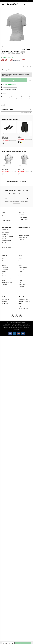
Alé (2, 49)
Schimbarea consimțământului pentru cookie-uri (7, 245)
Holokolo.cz (6, 326)
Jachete (4, 265)
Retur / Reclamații (7, 241)
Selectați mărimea (7, 70)
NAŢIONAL (21, 306)
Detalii (3, 105)
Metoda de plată (22, 217)
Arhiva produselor (7, 220)
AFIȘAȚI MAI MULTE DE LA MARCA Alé (16, 181)
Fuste (20, 282)
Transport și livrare (23, 219)
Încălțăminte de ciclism (8, 304)
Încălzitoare (21, 287)
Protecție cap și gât (7, 278)
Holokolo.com (13, 327)
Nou (3, 259)
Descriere (4, 94)
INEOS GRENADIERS (24, 302)
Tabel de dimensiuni (27, 67)
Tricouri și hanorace (7, 282)
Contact (4, 218)
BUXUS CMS (14, 324)
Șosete (4, 274)
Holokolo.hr (27, 327)
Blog (3, 216)
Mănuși (4, 272)
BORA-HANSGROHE (24, 300)
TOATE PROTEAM (23, 308)
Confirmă (27, 199)
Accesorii (5, 302)
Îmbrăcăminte (6, 300)
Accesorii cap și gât (23, 285)
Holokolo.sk (25, 324)
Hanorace (21, 278)
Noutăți (20, 259)
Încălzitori (5, 276)
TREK (20, 304)
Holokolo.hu (19, 326)
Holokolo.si (6, 327)
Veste (4, 280)
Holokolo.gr (17, 329)
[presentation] (2, 134)
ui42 (20, 324)
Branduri (4, 306)
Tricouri (4, 261)
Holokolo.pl (13, 326)
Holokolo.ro (26, 326)
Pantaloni (5, 263)
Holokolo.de (20, 327)
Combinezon (5, 285)
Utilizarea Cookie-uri (24, 235)
